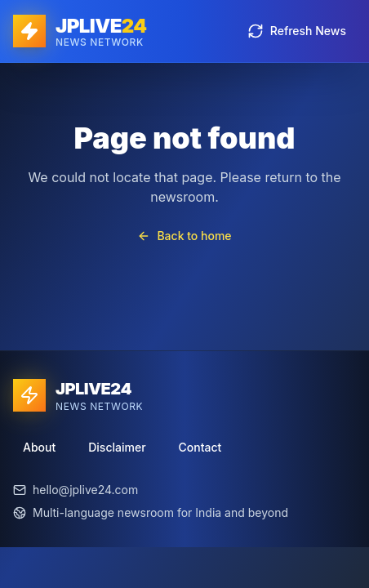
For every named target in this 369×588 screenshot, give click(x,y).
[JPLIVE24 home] (80, 31)
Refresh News (297, 31)
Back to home (184, 236)
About (39, 447)
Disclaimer (117, 447)
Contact (200, 447)
